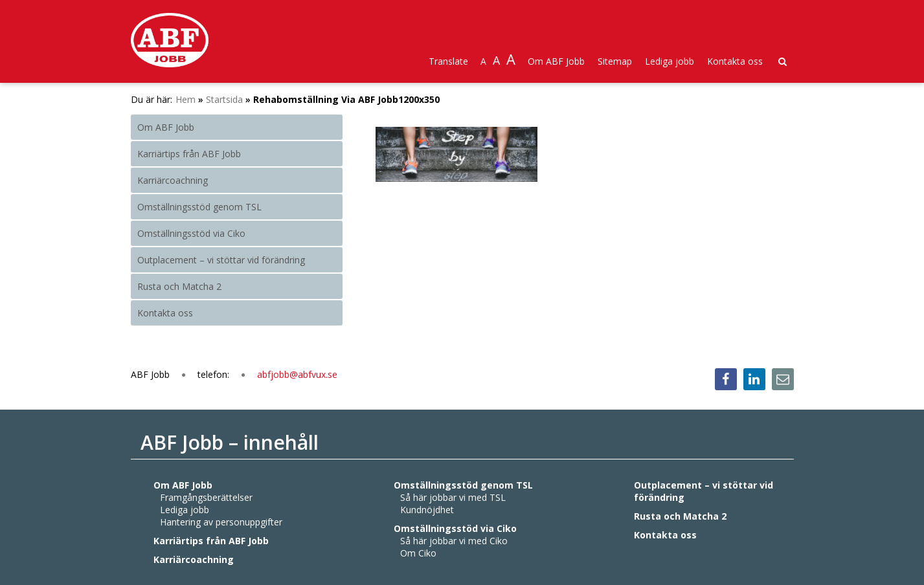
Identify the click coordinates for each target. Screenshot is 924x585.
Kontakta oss (735, 61)
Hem (186, 99)
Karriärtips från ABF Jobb (189, 154)
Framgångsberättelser (206, 497)
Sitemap (615, 61)
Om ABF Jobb (556, 61)
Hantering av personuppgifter (221, 522)
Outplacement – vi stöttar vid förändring (221, 260)
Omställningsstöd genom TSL (199, 207)
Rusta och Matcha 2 (179, 286)
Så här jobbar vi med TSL (453, 497)
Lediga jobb (670, 61)
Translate (448, 61)
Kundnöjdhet (427, 510)
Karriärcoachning (173, 180)
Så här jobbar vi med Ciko (454, 541)
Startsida (224, 99)
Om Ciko (418, 553)
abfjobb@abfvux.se (297, 374)
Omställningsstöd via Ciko (191, 233)
